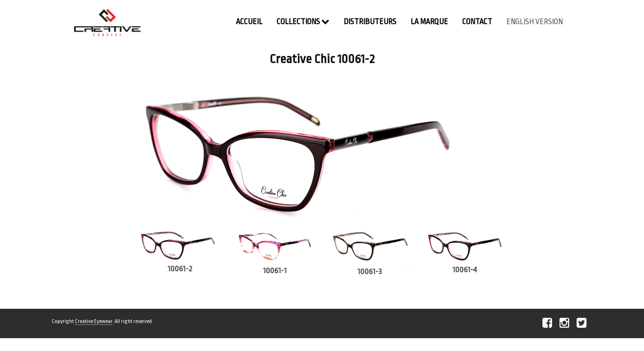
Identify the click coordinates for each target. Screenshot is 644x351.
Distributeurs (370, 22)
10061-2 (180, 269)
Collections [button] (303, 22)
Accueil (249, 22)
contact (477, 22)
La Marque (429, 22)
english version (535, 22)
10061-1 (275, 271)
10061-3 (370, 272)
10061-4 (465, 270)
